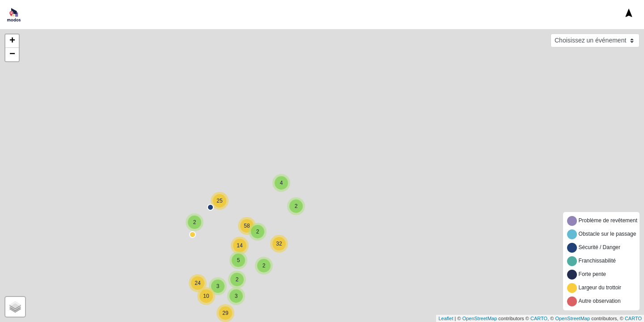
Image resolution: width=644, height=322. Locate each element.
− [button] (12, 55)
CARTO (539, 318)
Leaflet (446, 318)
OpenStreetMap (480, 318)
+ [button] (12, 41)
